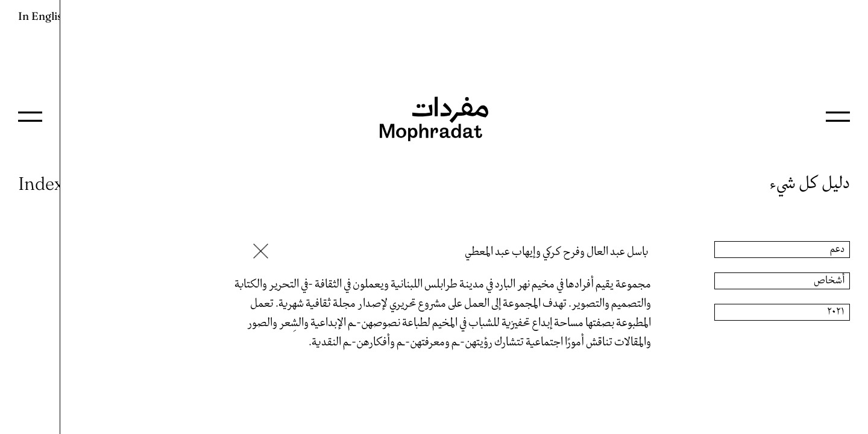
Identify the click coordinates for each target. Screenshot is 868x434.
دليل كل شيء (810, 184)
